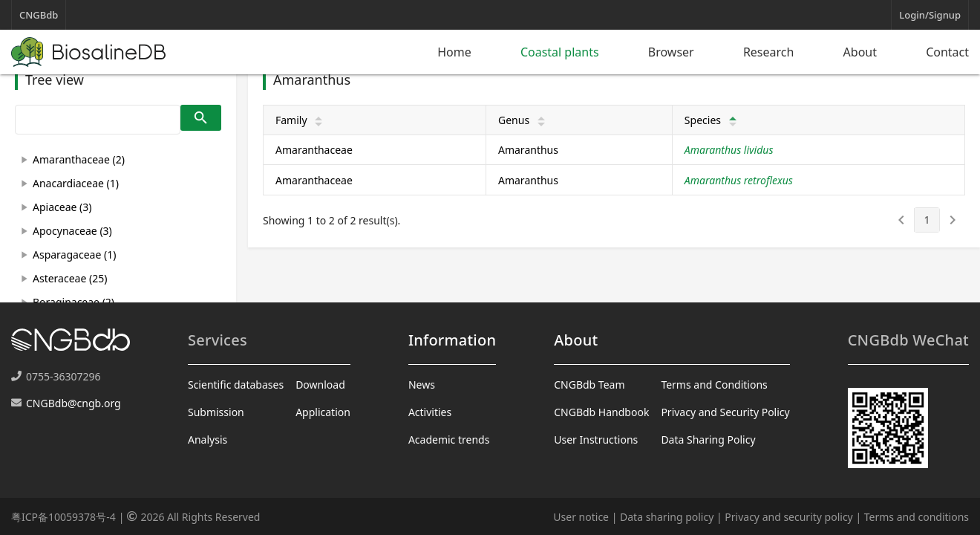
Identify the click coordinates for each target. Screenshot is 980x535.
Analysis (208, 440)
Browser (671, 52)
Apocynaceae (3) (72, 231)
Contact (947, 52)
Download (320, 385)
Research (769, 52)
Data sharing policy (667, 517)
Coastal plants (560, 52)
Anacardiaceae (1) (76, 183)
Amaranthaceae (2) (79, 159)
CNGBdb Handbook (601, 412)
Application (323, 412)
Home (454, 52)
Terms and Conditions (714, 385)
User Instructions (596, 440)
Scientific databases (236, 385)
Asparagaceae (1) (74, 254)
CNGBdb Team (589, 385)
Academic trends (449, 440)
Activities (430, 412)
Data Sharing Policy (708, 440)
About (860, 52)
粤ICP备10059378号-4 (63, 517)
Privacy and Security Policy (725, 412)
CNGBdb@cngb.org (73, 403)
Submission (216, 412)
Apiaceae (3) (62, 207)
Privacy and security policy (788, 517)
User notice (581, 517)
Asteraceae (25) (70, 278)
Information (452, 340)
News (422, 385)
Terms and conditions (917, 517)
